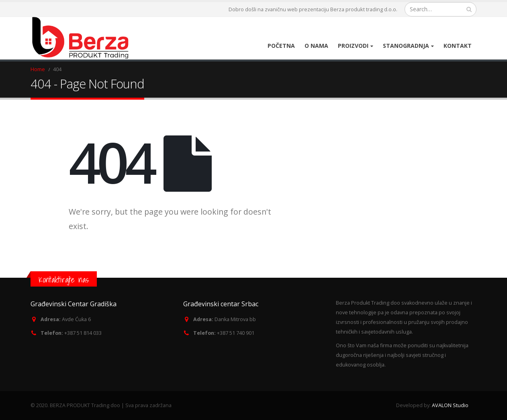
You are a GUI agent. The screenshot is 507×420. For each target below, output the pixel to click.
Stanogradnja (406, 46)
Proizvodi (353, 46)
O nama (316, 46)
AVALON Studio (450, 405)
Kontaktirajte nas (64, 280)
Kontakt (458, 46)
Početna (281, 46)
